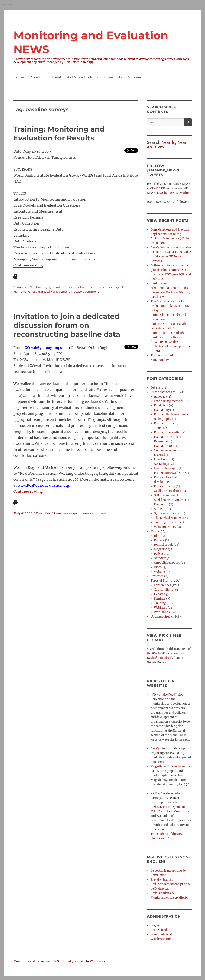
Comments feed (161, 934)
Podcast (159, 554)
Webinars (161, 608)
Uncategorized (161, 617)
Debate (159, 594)
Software (160, 509)
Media (155, 531)
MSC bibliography (166, 468)
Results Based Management (50, 291)
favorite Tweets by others (174, 193)
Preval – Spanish (162, 880)
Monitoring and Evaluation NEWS (36, 961)
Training (42, 287)
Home (19, 77)
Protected (157, 576)
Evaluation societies (167, 432)
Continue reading (28, 265)
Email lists (43, 513)
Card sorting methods (169, 401)
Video (158, 567)
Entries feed (159, 930)
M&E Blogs (161, 464)
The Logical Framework (170, 518)
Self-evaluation (164, 495)
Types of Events (59, 287)
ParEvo (155, 793)
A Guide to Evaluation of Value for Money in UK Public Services (171, 256)
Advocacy (160, 397)
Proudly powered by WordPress (84, 961)
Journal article (164, 545)
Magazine (161, 549)
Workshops (162, 612)
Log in (155, 925)
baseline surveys (85, 287)
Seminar (160, 599)
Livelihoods (162, 459)
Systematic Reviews (167, 513)
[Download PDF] (76, 276)
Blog (157, 536)
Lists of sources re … (164, 392)
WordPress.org (161, 939)
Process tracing (165, 486)
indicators (105, 287)
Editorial (54, 77)
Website (159, 572)
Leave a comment (86, 291)
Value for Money (165, 527)
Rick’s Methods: (80, 77)
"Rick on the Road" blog (167, 695)
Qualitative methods (168, 491)
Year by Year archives (167, 145)
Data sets (157, 388)
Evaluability (162, 410)
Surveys (135, 77)
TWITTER (158, 188)
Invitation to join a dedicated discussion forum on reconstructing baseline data (67, 325)
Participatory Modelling (170, 473)
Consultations (164, 590)
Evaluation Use (164, 446)
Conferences (163, 585)
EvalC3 (155, 749)
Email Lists (113, 77)
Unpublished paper (167, 563)
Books (158, 540)
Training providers (167, 522)
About (35, 77)
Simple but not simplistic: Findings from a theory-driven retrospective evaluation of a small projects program (170, 342)
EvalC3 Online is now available (171, 248)
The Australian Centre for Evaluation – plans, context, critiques (170, 306)
